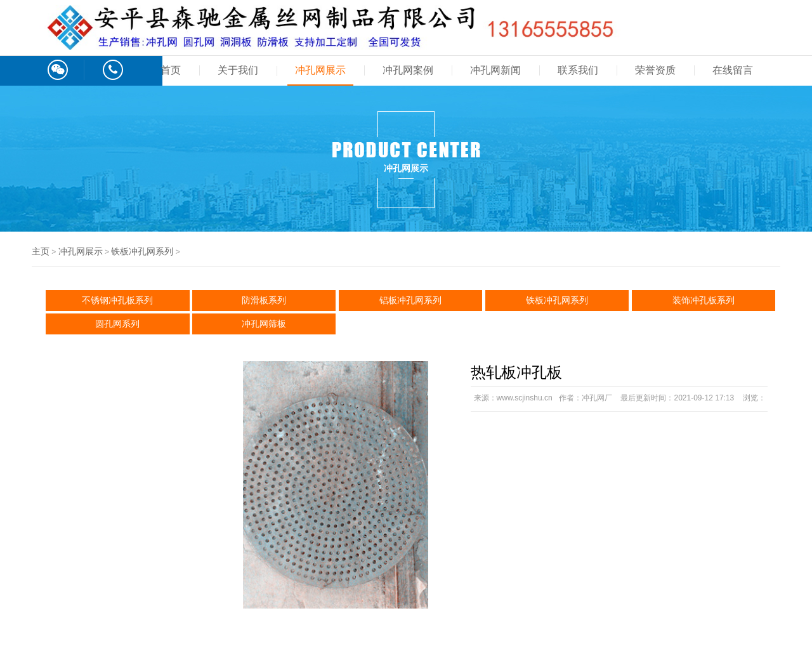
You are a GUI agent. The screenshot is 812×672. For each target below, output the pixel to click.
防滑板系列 (264, 300)
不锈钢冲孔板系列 (117, 300)
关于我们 (238, 70)
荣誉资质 (655, 70)
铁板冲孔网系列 (142, 251)
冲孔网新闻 (495, 70)
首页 (171, 70)
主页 (41, 251)
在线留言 (733, 70)
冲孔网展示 (320, 70)
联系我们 (578, 70)
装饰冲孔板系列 (704, 300)
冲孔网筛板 (264, 324)
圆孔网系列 (117, 324)
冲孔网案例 (408, 70)
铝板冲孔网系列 (410, 300)
